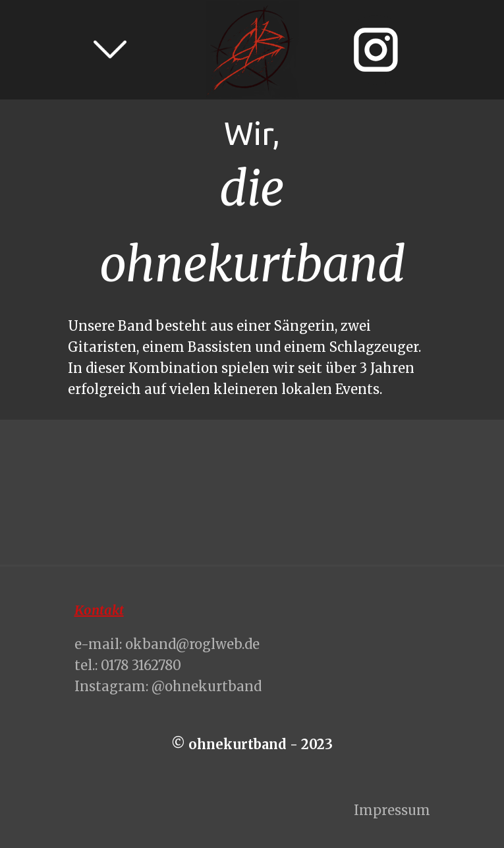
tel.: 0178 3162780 (128, 665)
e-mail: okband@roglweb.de (167, 644)
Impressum (392, 810)
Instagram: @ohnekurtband (168, 686)
